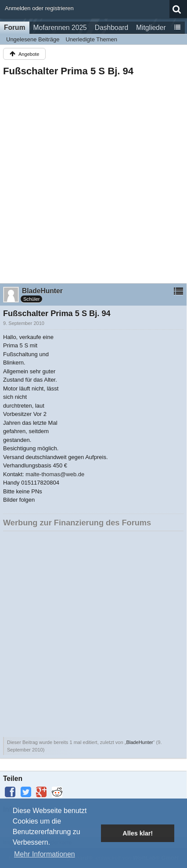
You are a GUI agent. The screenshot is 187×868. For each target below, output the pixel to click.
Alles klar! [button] (138, 833)
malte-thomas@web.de (55, 474)
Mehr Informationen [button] (45, 854)
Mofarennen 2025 (60, 27)
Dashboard (111, 27)
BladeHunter (139, 742)
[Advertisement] (93, 177)
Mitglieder (151, 27)
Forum (15, 27)
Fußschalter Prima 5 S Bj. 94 (68, 71)
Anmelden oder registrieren (39, 8)
